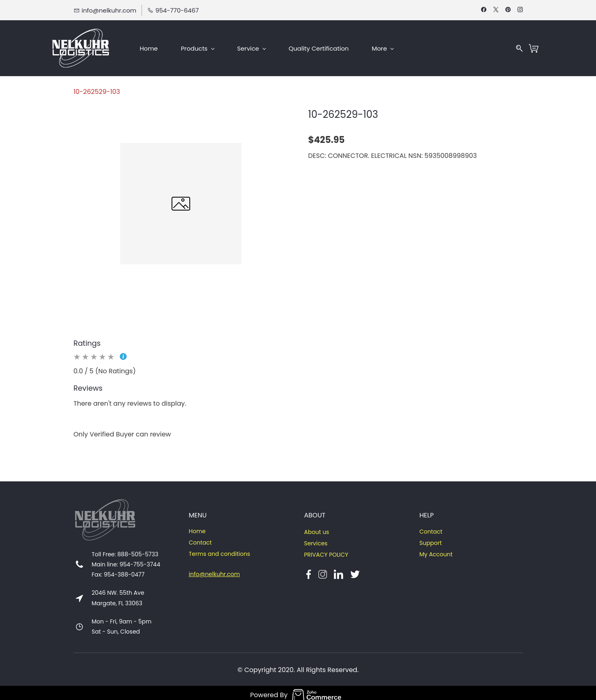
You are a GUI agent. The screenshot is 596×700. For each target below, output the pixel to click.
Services (316, 539)
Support (430, 538)
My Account (436, 550)
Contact (200, 538)
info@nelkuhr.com (214, 570)
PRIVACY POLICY (326, 550)
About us (316, 528)
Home (197, 527)
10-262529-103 (97, 87)
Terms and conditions (220, 549)
